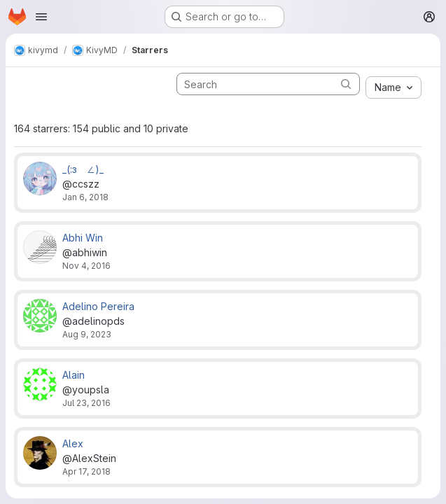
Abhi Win (83, 238)
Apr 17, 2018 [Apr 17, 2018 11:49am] (86, 471)
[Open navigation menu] (41, 17)
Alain (74, 375)
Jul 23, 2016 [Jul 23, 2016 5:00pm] (86, 403)
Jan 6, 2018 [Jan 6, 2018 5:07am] (85, 197)
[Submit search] (346, 84)
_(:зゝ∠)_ (83, 169)
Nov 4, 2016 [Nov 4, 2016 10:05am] (86, 266)
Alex (73, 443)
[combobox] (393, 87)
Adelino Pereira (98, 306)
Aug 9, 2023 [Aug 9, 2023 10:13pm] (87, 334)
